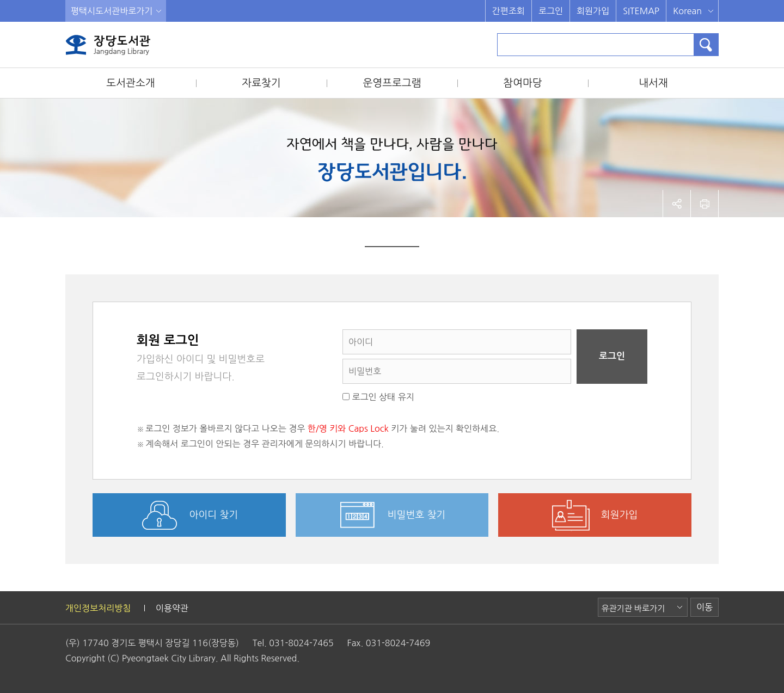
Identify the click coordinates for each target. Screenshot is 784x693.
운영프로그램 (392, 83)
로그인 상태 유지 (378, 397)
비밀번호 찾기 (417, 515)
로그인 (551, 11)
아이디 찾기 (214, 515)
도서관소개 (130, 83)
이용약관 (172, 608)
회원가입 (593, 11)
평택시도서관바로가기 (112, 11)
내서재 (653, 83)
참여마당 (522, 83)
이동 (705, 607)
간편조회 (509, 11)
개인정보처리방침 (98, 608)
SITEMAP (641, 11)
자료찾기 (261, 83)
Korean (687, 11)
